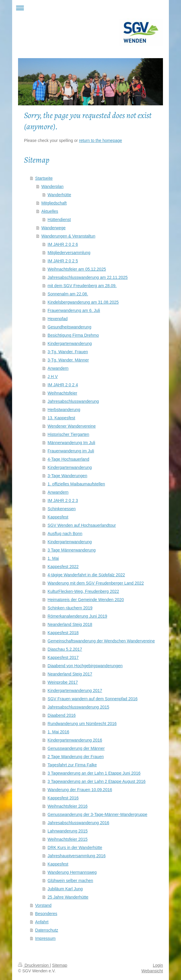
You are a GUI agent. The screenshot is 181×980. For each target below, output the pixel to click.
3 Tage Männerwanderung (72, 550)
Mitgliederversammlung (69, 253)
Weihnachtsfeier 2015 (68, 839)
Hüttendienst (59, 220)
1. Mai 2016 (58, 732)
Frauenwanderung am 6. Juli (74, 310)
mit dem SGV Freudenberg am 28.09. (82, 286)
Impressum (45, 938)
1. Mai (53, 558)
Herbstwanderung (64, 410)
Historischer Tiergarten (68, 434)
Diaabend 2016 (62, 715)
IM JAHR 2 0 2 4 (63, 385)
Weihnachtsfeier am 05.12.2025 (77, 269)
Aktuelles (50, 211)
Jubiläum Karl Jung (65, 889)
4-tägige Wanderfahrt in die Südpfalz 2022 (86, 575)
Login (158, 965)
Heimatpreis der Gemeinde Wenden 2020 (86, 600)
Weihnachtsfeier (62, 393)
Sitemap (60, 965)
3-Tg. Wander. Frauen (68, 352)
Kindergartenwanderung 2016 (75, 740)
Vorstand (43, 905)
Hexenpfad (58, 319)
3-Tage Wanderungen (67, 476)
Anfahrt (42, 922)
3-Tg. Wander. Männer (68, 360)
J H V (53, 377)
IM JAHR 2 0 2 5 (63, 261)
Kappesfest (58, 517)
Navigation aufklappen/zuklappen (90, 8)
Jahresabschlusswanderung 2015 (79, 707)
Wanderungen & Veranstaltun (68, 236)
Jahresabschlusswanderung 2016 (79, 823)
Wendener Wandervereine (72, 426)
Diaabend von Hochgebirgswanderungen (85, 666)
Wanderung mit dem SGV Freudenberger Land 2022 (96, 583)
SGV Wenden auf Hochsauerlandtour (82, 525)
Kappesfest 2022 (63, 567)
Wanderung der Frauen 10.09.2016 (80, 790)
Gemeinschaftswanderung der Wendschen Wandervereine (101, 641)
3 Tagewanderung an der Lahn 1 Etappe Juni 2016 (94, 773)
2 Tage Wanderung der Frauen (76, 757)
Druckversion (34, 965)
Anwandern (58, 368)
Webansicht (152, 971)
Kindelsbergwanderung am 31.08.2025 (83, 302)
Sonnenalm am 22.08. (68, 294)
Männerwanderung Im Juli (71, 443)
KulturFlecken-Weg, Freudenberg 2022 (83, 591)
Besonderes (46, 914)
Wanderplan (52, 186)
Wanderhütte (59, 195)
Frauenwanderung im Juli (71, 451)
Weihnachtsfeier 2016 (68, 806)
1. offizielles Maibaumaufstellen (76, 484)
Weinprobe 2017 (63, 682)
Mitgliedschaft (54, 203)
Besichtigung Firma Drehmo (73, 335)
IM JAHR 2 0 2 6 (63, 244)
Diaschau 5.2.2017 (65, 649)
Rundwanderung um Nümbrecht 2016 (82, 724)
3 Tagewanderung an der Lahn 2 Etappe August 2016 (97, 781)
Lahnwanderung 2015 (68, 831)
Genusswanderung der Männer (76, 748)
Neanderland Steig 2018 (70, 624)
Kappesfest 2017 (63, 657)
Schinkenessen (62, 509)
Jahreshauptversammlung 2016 (77, 856)
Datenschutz (47, 930)
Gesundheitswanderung (70, 327)
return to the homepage (101, 140)
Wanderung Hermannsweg (72, 872)
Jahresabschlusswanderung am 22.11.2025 (88, 277)
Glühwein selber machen (70, 881)
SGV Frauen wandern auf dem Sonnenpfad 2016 (93, 699)
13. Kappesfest (61, 418)
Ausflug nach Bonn (65, 534)
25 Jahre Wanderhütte (68, 897)
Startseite (44, 178)
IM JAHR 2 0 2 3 (63, 500)
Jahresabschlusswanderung (73, 401)
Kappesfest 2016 (63, 798)
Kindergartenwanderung (70, 343)
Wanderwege (54, 228)
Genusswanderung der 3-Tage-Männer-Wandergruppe (97, 814)
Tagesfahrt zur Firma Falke (72, 765)
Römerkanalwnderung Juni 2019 (77, 616)
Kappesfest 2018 (63, 633)
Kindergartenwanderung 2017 (75, 691)
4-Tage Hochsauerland (68, 459)
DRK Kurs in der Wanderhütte (75, 848)
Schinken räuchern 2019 (70, 608)
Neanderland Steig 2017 (70, 674)
